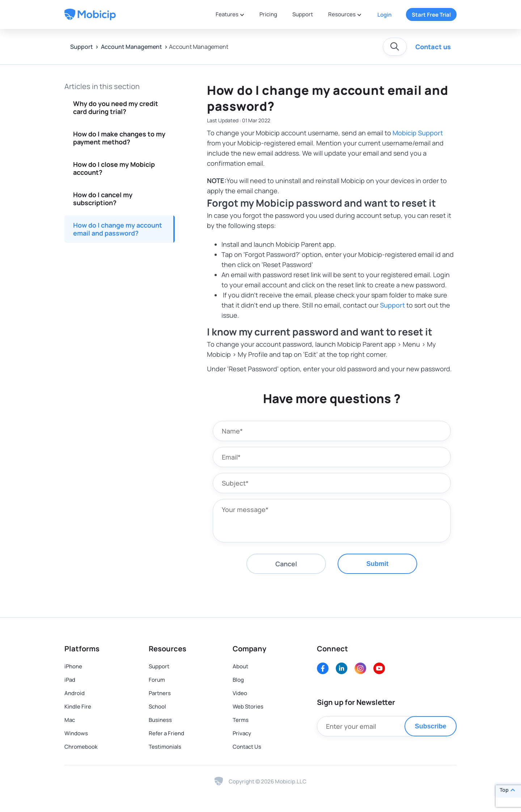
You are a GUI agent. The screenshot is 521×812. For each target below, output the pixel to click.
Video (240, 693)
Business (160, 720)
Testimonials (165, 747)
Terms (241, 720)
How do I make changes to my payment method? (119, 138)
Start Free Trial (431, 15)
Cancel (286, 564)
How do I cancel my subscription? (103, 199)
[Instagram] (360, 668)
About (240, 666)
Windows (76, 733)
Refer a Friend (166, 733)
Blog (238, 680)
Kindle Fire (78, 707)
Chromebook (81, 747)
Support (303, 14)
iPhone (73, 666)
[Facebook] (323, 668)
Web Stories (248, 707)
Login (384, 15)
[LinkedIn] (342, 668)
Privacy (242, 733)
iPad (70, 680)
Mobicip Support (418, 133)
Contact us (433, 47)
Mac (70, 720)
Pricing (268, 14)
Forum (157, 680)
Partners (160, 693)
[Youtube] (379, 668)
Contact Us (247, 747)
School (157, 707)
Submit (378, 564)
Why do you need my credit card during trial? (116, 107)
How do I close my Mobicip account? (114, 168)
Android (75, 693)
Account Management (131, 47)
